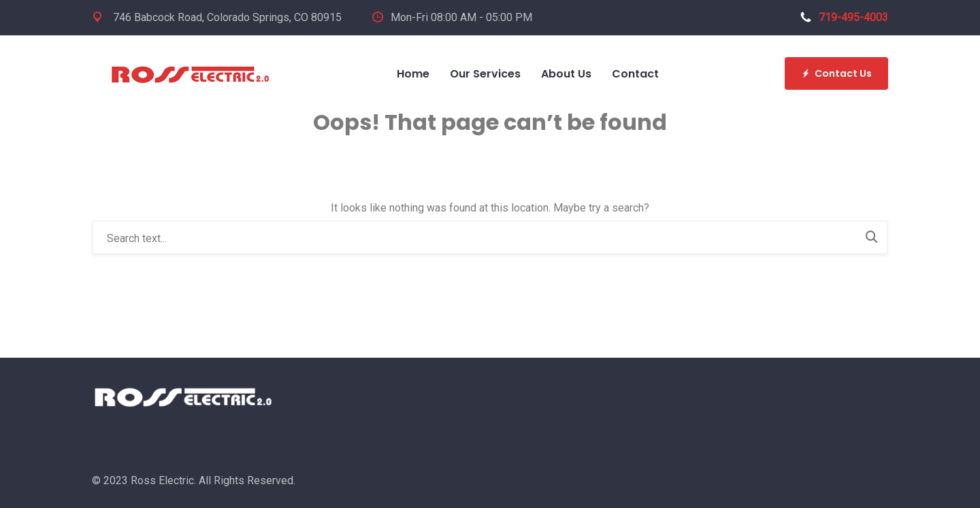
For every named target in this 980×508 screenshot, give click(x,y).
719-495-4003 (844, 17)
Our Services (485, 74)
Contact (635, 74)
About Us (566, 74)
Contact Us (836, 73)
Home (413, 74)
